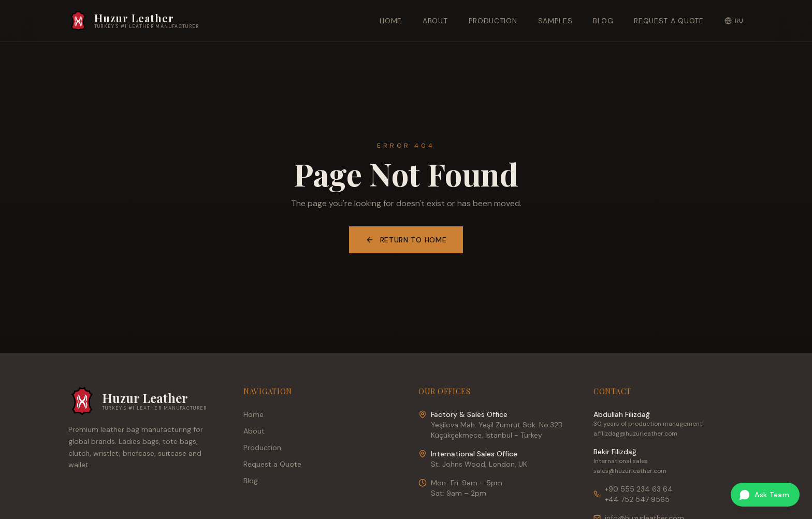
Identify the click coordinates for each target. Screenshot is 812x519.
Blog (603, 21)
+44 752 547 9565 (637, 499)
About (435, 21)
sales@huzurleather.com (630, 471)
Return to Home (406, 240)
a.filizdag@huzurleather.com (635, 434)
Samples (555, 21)
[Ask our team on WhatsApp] (765, 495)
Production (493, 21)
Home (391, 21)
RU (734, 21)
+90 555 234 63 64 (639, 489)
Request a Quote (669, 21)
